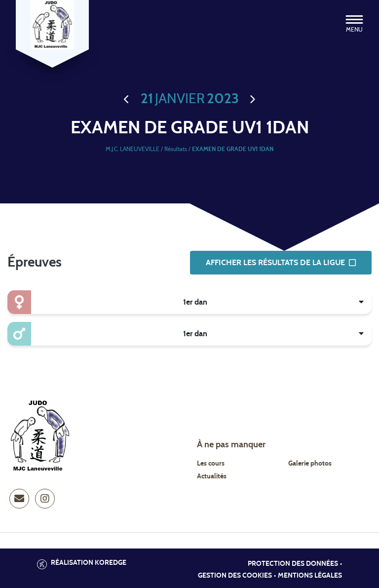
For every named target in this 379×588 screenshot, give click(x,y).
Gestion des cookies (235, 576)
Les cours (211, 464)
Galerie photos (310, 464)
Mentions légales (310, 576)
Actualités (212, 476)
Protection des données (293, 564)
